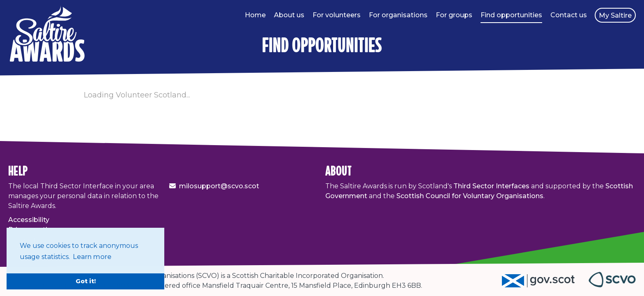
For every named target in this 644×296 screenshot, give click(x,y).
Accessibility (29, 220)
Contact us (569, 15)
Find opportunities (511, 15)
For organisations (398, 15)
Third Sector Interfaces (491, 186)
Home (255, 15)
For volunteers (337, 15)
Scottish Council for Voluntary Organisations (470, 196)
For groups (454, 15)
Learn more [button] (92, 257)
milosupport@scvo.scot (219, 186)
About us (289, 15)
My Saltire (615, 15)
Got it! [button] (86, 281)
